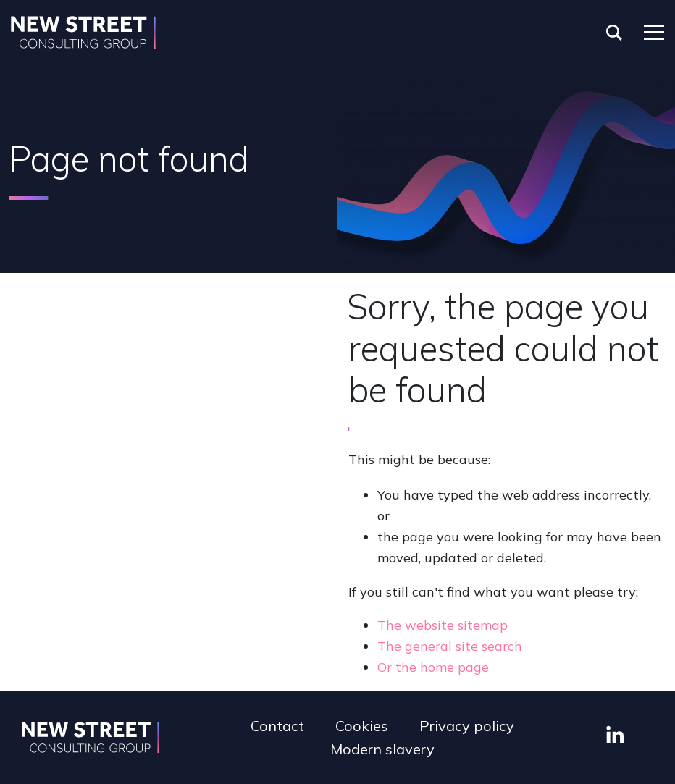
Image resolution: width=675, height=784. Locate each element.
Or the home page (433, 667)
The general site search (450, 646)
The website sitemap (443, 625)
